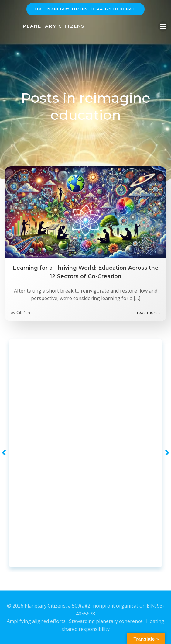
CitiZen (23, 312)
